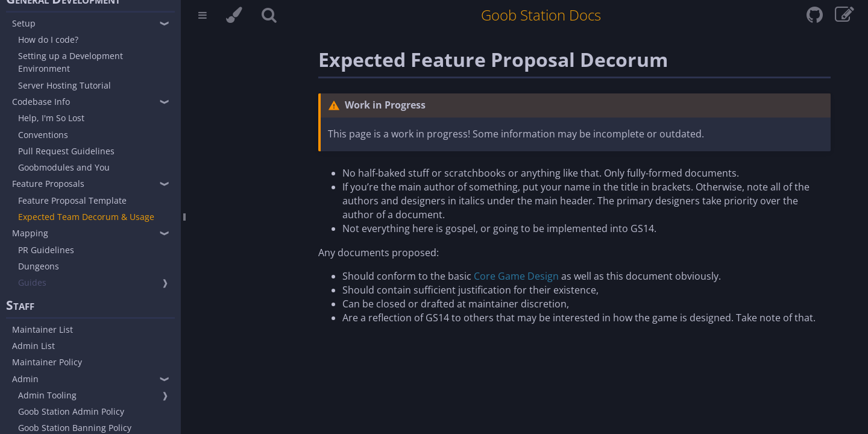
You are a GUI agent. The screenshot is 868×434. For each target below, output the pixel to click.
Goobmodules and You (64, 167)
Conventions (43, 135)
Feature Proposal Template (72, 200)
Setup (24, 23)
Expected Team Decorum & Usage (86, 217)
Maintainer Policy (47, 362)
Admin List (33, 346)
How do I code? (48, 39)
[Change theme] (234, 17)
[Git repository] (816, 18)
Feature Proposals (48, 184)
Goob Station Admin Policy (71, 411)
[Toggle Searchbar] (269, 17)
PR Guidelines (46, 250)
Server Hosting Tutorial (64, 85)
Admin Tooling (47, 395)
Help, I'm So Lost (51, 118)
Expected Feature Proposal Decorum (493, 59)
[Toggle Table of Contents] (203, 17)
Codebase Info (41, 102)
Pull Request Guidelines (66, 151)
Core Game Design (516, 276)
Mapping (30, 233)
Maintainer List (42, 329)
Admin (25, 379)
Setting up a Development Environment (71, 62)
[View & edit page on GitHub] (844, 18)
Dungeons (39, 266)
